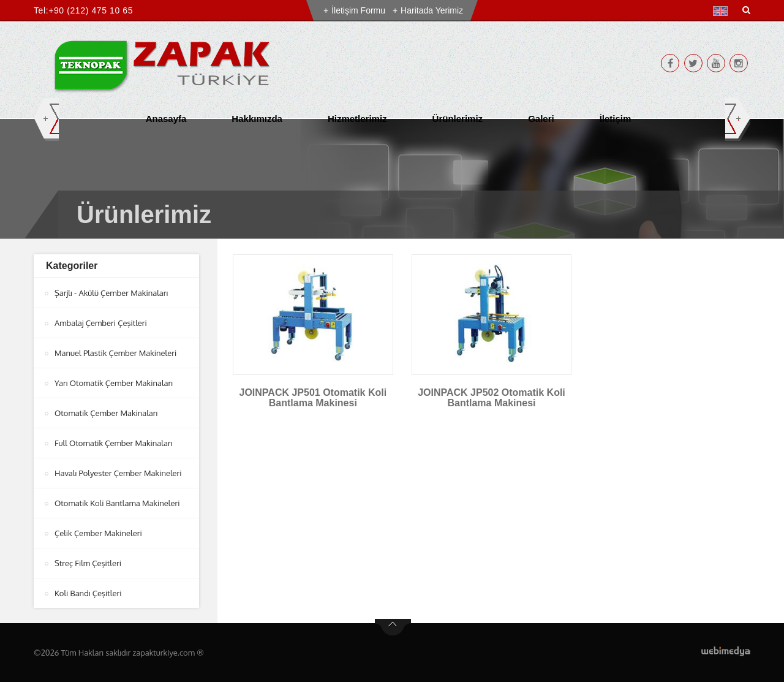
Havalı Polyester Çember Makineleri (118, 473)
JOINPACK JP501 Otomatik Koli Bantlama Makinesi (313, 398)
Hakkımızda (257, 119)
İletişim (616, 119)
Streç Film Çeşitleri (88, 563)
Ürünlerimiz (458, 119)
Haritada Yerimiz (432, 10)
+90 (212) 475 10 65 (91, 10)
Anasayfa (166, 119)
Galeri (541, 119)
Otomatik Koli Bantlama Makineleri (117, 503)
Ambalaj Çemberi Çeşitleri (101, 323)
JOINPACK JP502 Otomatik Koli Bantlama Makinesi (492, 398)
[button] (723, 11)
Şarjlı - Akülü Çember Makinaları (111, 293)
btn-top (393, 627)
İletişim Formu (358, 10)
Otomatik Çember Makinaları (106, 413)
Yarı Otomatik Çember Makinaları (114, 383)
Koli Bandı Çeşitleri (88, 593)
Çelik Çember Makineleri (98, 533)
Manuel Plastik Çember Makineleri (115, 353)
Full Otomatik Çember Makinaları (113, 443)
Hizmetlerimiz (357, 119)
